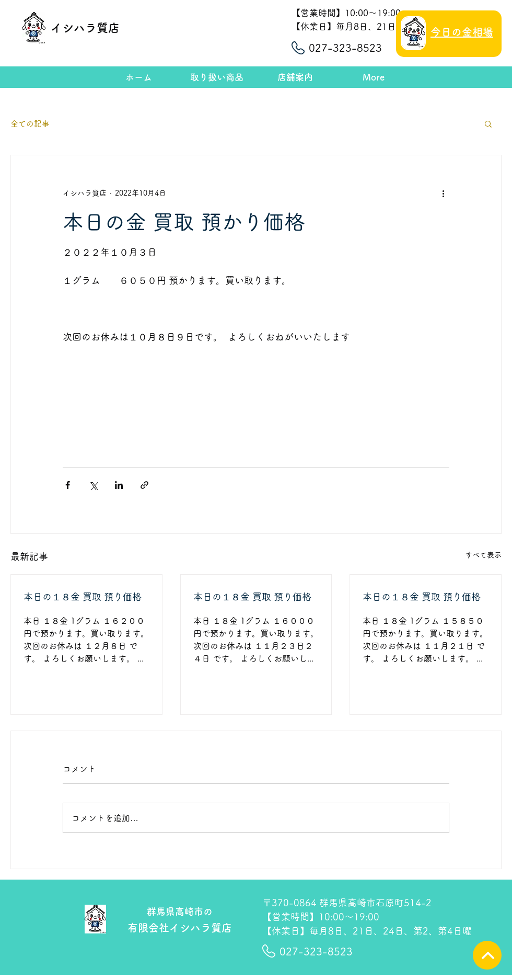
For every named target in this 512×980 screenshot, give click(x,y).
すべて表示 (483, 555)
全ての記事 (30, 124)
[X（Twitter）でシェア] (93, 485)
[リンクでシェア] (144, 485)
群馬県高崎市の (180, 911)
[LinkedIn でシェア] (119, 485)
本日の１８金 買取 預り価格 (83, 597)
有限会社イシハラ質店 (180, 928)
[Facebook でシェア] (68, 485)
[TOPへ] (487, 955)
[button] (488, 123)
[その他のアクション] (443, 193)
